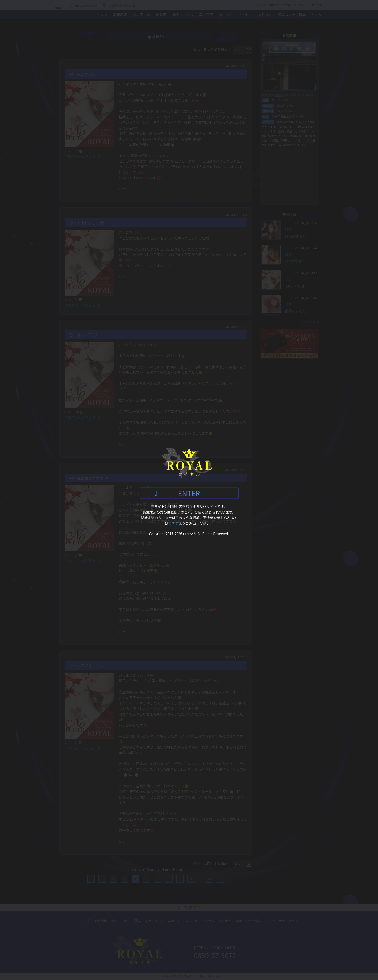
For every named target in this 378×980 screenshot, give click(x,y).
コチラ (174, 523)
